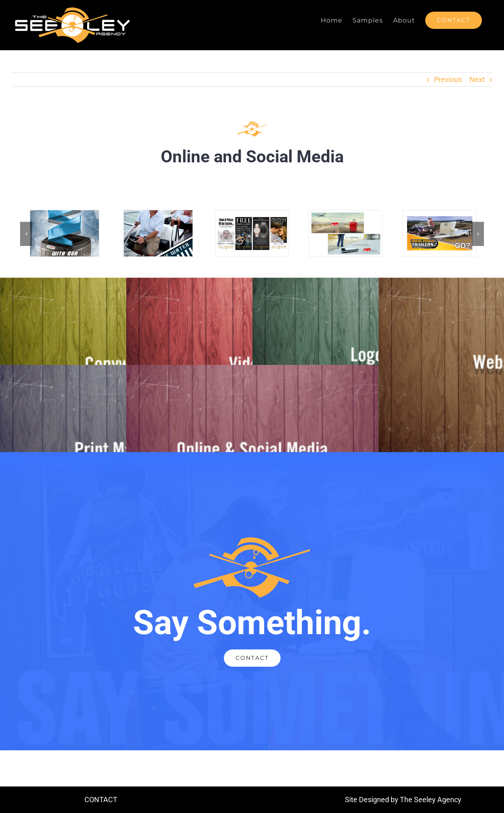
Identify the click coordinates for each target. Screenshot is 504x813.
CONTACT (101, 800)
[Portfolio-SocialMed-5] (252, 214)
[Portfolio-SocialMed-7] (440, 214)
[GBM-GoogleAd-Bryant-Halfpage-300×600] (158, 214)
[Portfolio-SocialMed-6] (346, 214)
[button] (26, 234)
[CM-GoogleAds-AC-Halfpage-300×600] (65, 214)
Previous (448, 79)
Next (477, 79)
